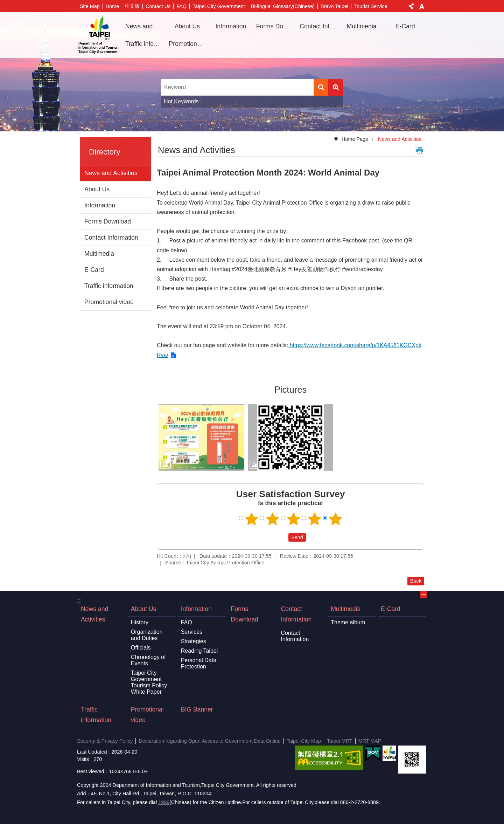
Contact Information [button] (319, 26)
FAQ (181, 6)
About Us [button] (187, 26)
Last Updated (92, 752)
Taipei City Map (304, 741)
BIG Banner (197, 709)
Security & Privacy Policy (105, 741)
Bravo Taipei (334, 6)
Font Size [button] (422, 6)
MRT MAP (370, 741)
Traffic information (145, 44)
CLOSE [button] (423, 594)
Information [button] (231, 26)
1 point (252, 519)
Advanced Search (336, 87)
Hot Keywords (181, 101)
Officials (141, 648)
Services (192, 632)
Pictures (290, 390)
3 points (294, 519)
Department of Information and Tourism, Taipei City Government (99, 35)
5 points (336, 519)
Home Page (355, 139)
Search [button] (321, 87)
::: (79, 134)
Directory (105, 152)
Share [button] (411, 6)
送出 (282, 537)
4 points (315, 519)
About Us (97, 189)
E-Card (405, 26)
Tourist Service (371, 6)
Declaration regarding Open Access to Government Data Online (210, 741)
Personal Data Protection (199, 663)
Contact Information (111, 238)
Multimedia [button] (362, 26)
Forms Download (275, 26)
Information (100, 205)
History (140, 622)
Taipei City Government (219, 6)
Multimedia (99, 254)
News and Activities (145, 26)
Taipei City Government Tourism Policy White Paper (149, 682)
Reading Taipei (199, 651)
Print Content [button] (420, 150)
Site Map (90, 6)
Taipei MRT (340, 741)
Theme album (348, 622)
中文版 (132, 6)
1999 (164, 802)
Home (112, 6)
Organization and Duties (147, 635)
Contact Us (158, 6)
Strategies (194, 641)
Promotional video (188, 44)
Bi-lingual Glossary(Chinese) (283, 6)
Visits (83, 759)
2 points (273, 519)
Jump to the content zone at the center (4, 4)
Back (416, 581)
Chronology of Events (148, 660)
